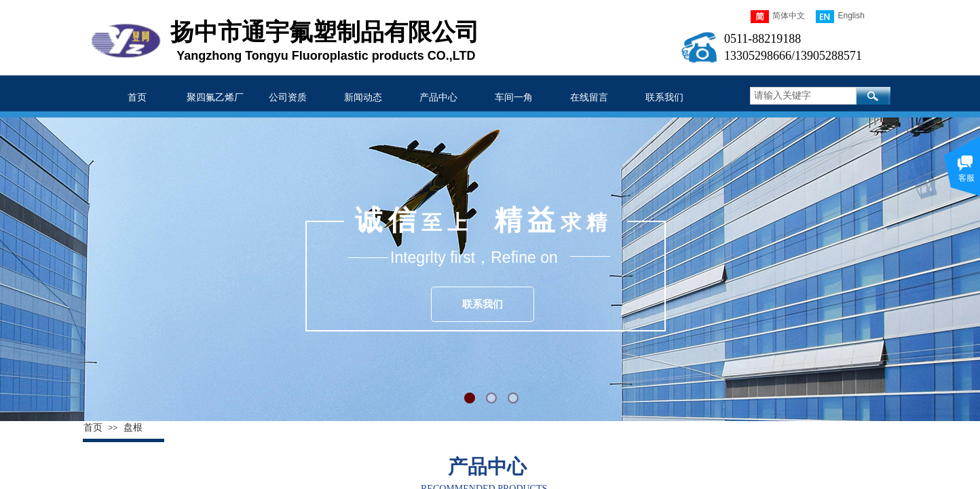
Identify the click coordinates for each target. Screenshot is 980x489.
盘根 (133, 428)
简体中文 (778, 17)
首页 (93, 428)
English (840, 17)
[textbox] (803, 96)
